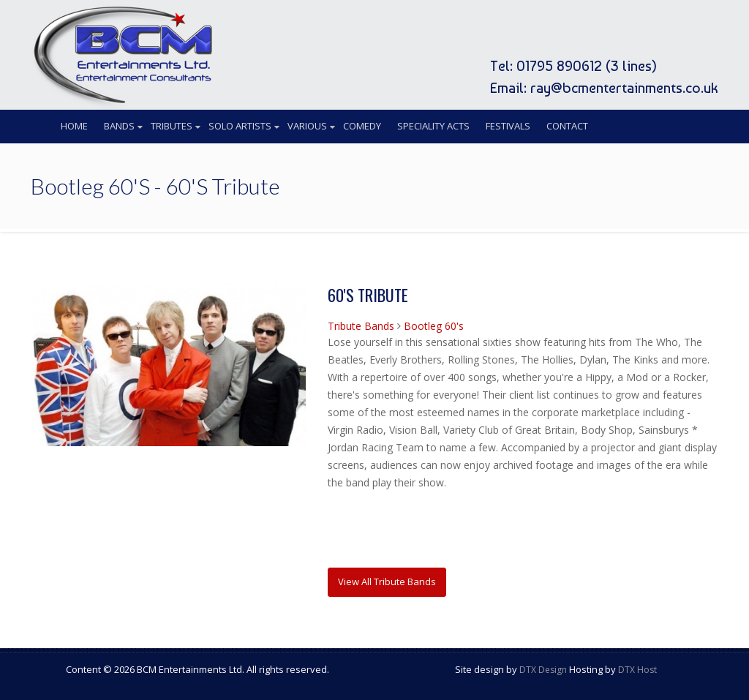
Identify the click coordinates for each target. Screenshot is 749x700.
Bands (119, 126)
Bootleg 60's (434, 326)
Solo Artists (240, 126)
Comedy (362, 126)
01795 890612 (559, 66)
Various (307, 126)
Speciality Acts (433, 126)
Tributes (172, 126)
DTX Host (637, 670)
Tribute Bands (361, 326)
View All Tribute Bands (387, 582)
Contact (567, 126)
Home (74, 126)
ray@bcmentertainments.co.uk (624, 88)
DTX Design (543, 670)
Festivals (508, 126)
